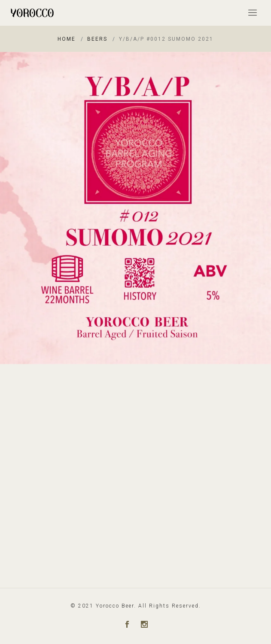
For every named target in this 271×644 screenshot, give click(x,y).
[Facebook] (127, 625)
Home (67, 39)
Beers (97, 39)
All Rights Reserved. (170, 606)
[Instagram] (144, 625)
